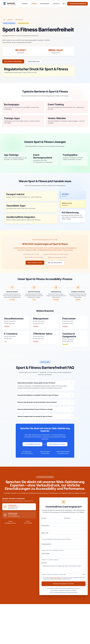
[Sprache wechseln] (64, 4)
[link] (18, 507)
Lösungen (35, 4)
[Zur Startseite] (4, 20)
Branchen (10, 20)
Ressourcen (57, 4)
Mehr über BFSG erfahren (55, 263)
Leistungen (25, 4)
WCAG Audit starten (34, 62)
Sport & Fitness (19, 20)
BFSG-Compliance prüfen (35, 263)
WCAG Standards (45, 4)
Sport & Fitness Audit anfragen (13, 62)
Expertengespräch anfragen (57, 444)
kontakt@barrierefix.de (32, 444)
